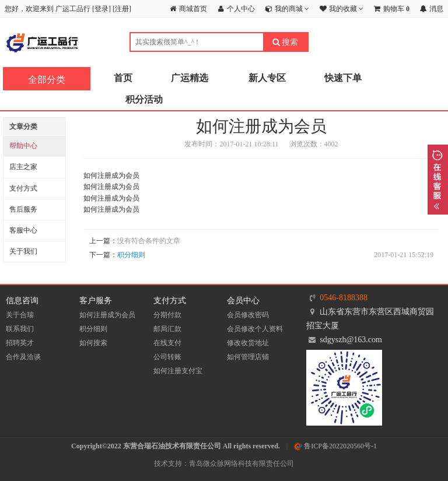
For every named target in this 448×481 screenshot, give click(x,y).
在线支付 (167, 343)
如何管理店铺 (248, 357)
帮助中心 (23, 146)
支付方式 (23, 188)
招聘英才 (20, 343)
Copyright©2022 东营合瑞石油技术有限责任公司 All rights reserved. (176, 446)
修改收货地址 (248, 343)
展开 (438, 180)
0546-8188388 (344, 298)
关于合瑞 (20, 315)
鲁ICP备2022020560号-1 (335, 446)
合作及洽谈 (23, 357)
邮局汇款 (167, 329)
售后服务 (23, 209)
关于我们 (23, 251)
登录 (101, 9)
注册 (122, 9)
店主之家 (23, 167)
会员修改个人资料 (255, 329)
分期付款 (167, 315)
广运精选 (190, 78)
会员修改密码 (248, 315)
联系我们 (20, 329)
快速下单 (343, 78)
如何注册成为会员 (107, 315)
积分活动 (144, 99)
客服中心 (23, 230)
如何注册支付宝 (178, 371)
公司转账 (167, 357)
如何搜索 (93, 343)
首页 (123, 78)
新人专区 (267, 78)
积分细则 (131, 255)
